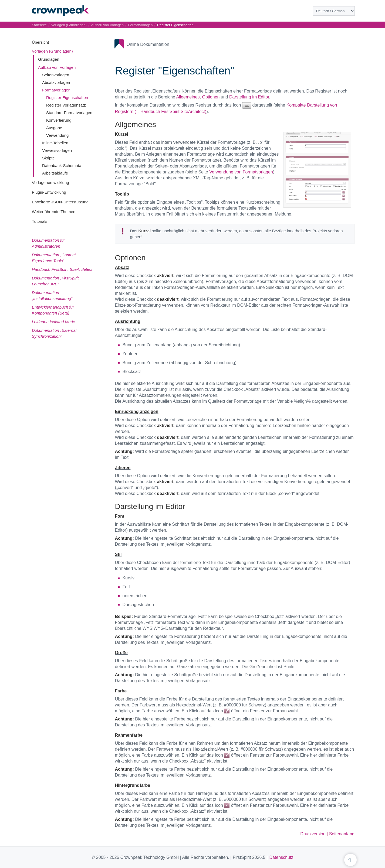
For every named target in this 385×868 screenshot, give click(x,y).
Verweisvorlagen (57, 150)
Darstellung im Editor (249, 97)
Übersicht (40, 42)
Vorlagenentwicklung (50, 182)
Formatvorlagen (56, 90)
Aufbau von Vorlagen (57, 67)
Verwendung (57, 135)
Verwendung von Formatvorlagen (241, 172)
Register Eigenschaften (67, 98)
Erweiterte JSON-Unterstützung (60, 202)
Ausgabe (54, 128)
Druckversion (313, 834)
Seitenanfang (342, 834)
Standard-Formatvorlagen (69, 113)
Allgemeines (188, 97)
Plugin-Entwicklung (49, 192)
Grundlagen (49, 59)
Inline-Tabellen (55, 143)
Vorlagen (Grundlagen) (52, 51)
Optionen (211, 97)
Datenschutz (281, 857)
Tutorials (40, 221)
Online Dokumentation (148, 44)
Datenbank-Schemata (62, 165)
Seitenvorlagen (56, 75)
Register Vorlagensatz (66, 105)
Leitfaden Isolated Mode (53, 322)
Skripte (48, 158)
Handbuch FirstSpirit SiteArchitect (62, 269)
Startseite (39, 25)
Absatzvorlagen (56, 82)
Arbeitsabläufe (55, 173)
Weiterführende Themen (54, 212)
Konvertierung (59, 120)
